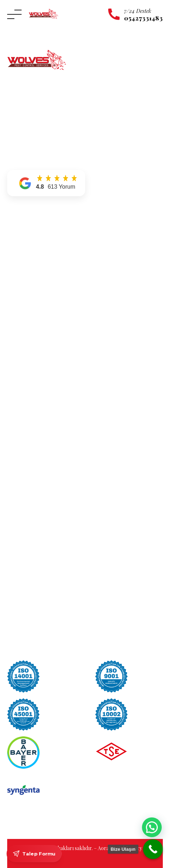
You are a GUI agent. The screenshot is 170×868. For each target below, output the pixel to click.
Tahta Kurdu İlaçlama (32, 391)
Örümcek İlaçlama (29, 350)
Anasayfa (18, 225)
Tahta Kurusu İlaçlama (33, 381)
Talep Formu (34, 854)
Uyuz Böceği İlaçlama (32, 370)
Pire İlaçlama (23, 411)
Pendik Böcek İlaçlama (33, 464)
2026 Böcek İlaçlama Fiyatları (43, 562)
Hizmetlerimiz (24, 246)
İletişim (16, 266)
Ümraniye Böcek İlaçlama (37, 474)
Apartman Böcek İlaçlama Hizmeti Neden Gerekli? (67, 550)
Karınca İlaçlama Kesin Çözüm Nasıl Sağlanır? (62, 527)
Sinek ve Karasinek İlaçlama (39, 401)
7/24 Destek (138, 11)
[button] (46, 183)
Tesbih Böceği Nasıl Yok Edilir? (45, 573)
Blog (13, 277)
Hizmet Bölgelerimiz (31, 256)
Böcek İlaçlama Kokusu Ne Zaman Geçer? (58, 539)
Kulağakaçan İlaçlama (32, 340)
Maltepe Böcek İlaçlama (35, 454)
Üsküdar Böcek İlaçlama (35, 485)
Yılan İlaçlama (24, 360)
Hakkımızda (22, 236)
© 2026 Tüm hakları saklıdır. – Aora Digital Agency (86, 848)
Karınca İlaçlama (27, 319)
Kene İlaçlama (24, 329)
